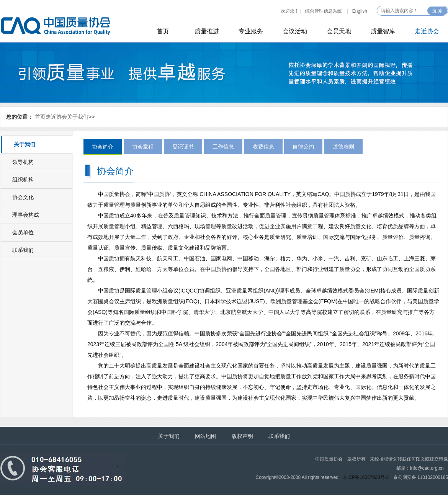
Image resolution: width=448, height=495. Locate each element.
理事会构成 (26, 215)
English (360, 11)
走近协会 (427, 31)
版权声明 (242, 436)
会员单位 (23, 232)
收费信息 (263, 147)
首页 (163, 31)
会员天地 (339, 31)
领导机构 (23, 162)
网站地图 (206, 436)
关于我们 (78, 117)
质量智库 (383, 31)
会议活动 (295, 31)
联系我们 (23, 250)
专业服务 (251, 31)
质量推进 (207, 31)
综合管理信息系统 (324, 11)
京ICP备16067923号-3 (366, 477)
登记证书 (183, 147)
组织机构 (23, 180)
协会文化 (23, 197)
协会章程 (143, 147)
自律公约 (303, 147)
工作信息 (223, 147)
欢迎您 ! (289, 11)
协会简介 (103, 147)
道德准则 (343, 147)
